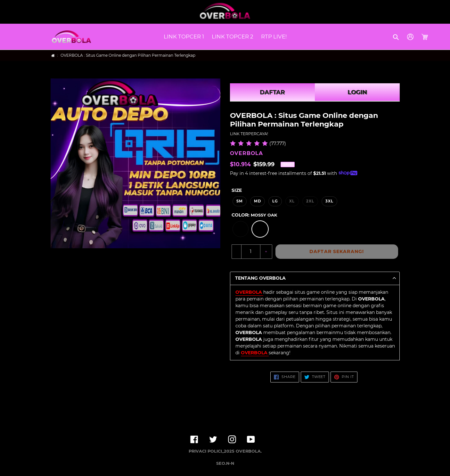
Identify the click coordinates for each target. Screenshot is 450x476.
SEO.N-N (225, 463)
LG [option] (275, 201)
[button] (396, 37)
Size (237, 190)
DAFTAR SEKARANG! (337, 251)
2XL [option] (310, 201)
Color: (254, 215)
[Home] (53, 56)
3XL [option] (329, 201)
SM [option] (240, 201)
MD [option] (258, 201)
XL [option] (292, 201)
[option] (241, 229)
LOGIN (357, 92)
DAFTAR (272, 92)
